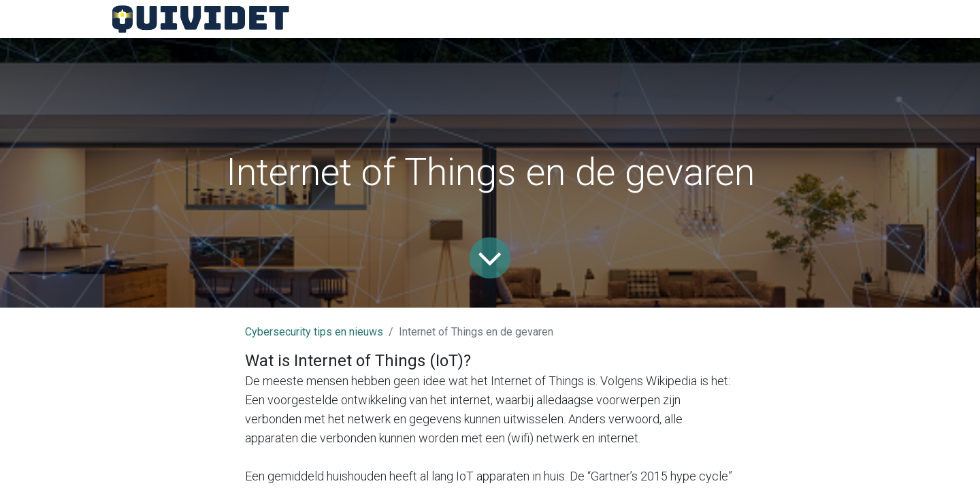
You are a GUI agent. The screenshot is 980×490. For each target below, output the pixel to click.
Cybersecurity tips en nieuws (314, 332)
